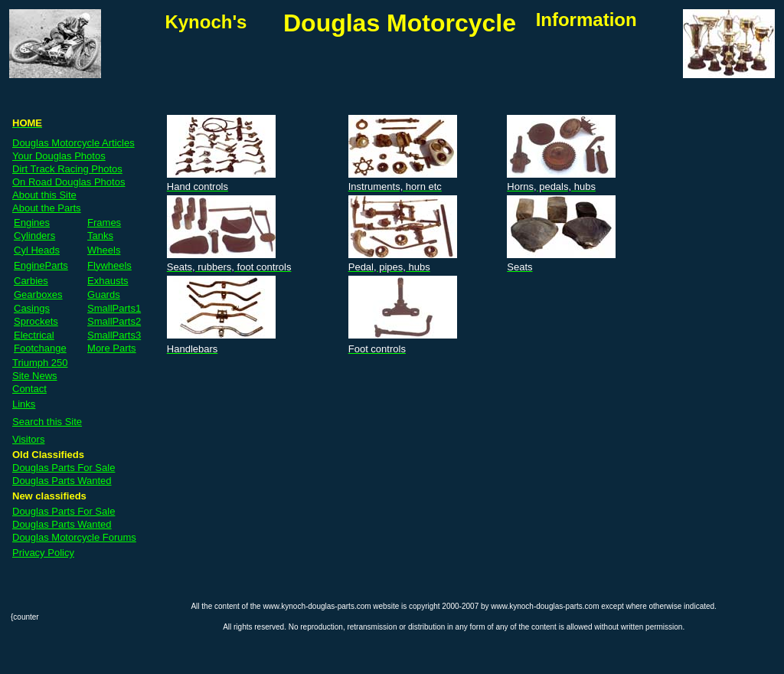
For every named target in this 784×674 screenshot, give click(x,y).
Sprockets (36, 321)
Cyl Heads (37, 250)
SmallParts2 (114, 321)
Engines (32, 222)
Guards (104, 294)
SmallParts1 (114, 308)
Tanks (100, 236)
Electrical (34, 335)
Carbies (31, 281)
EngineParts (41, 265)
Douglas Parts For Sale (64, 468)
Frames (104, 222)
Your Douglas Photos (59, 156)
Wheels (104, 250)
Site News (35, 376)
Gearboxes (38, 294)
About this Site (44, 195)
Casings (32, 308)
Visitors (28, 439)
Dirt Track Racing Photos (67, 169)
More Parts (112, 348)
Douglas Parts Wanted (62, 481)
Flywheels (109, 265)
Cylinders (34, 236)
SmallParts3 (114, 335)
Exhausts (108, 281)
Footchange (40, 348)
